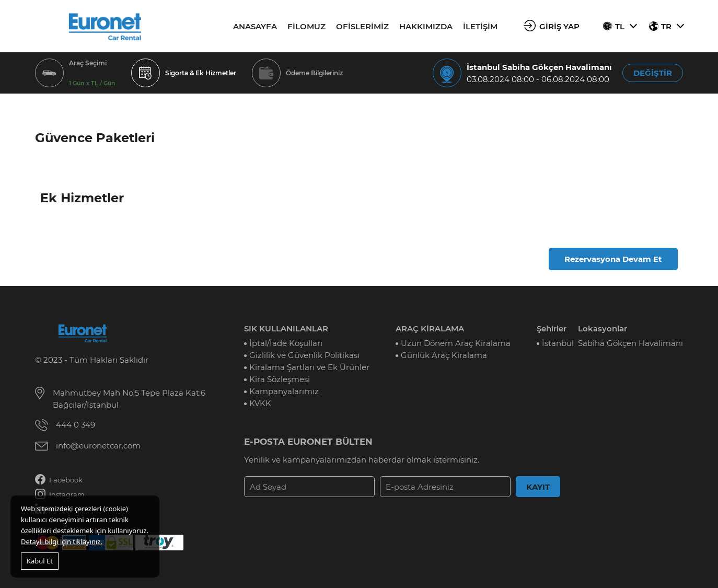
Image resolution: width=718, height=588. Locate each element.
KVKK (260, 403)
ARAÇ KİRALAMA (430, 328)
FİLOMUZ (306, 26)
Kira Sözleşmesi (280, 379)
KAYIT (538, 487)
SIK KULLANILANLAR (286, 328)
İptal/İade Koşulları (286, 343)
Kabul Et (40, 561)
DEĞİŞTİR (653, 73)
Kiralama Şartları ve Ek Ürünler (309, 367)
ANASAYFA (255, 26)
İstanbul (558, 343)
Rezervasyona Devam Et (613, 259)
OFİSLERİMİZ (362, 26)
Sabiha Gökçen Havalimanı (630, 343)
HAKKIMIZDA (426, 26)
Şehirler (552, 328)
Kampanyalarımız (284, 391)
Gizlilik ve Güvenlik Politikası (304, 355)
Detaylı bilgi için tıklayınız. (62, 541)
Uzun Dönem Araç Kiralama (456, 343)
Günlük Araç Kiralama (444, 355)
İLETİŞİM (480, 26)
